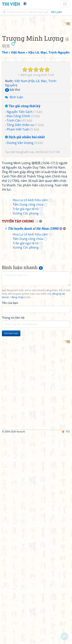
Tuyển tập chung (18, 362)
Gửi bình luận (11, 474)
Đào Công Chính (18, 185)
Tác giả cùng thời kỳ (23, 175)
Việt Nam (21, 150)
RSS (66, 641)
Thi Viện (11, 4)
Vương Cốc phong (26, 354)
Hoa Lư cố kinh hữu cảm (30, 341)
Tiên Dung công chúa (28, 345)
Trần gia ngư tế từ (26, 350)
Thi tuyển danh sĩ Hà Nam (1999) (33, 370)
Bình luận (16, 166)
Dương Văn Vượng (20, 211)
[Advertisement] (36, 58)
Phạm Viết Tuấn (18, 198)
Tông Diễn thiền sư (20, 194)
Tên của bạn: (10, 444)
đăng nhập (17, 438)
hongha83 (22, 221)
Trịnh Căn (14, 189)
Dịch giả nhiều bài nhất (25, 206)
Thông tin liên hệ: (13, 458)
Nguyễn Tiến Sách (20, 180)
